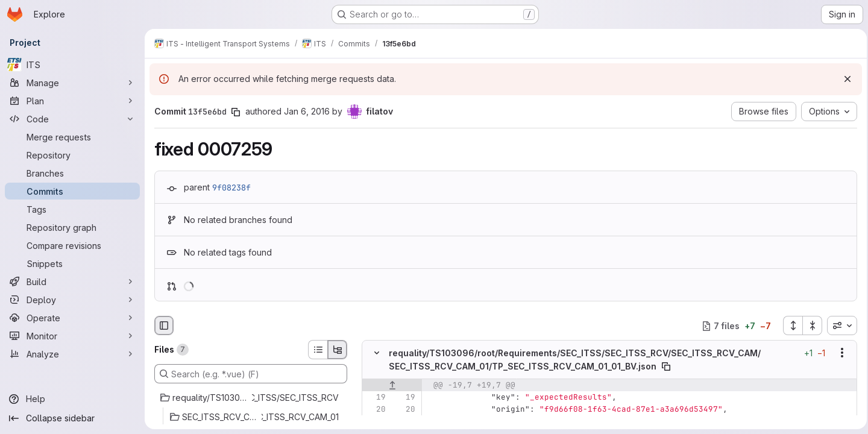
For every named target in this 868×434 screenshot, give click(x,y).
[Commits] (72, 191)
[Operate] (72, 318)
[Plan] (72, 101)
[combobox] (838, 325)
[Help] (72, 399)
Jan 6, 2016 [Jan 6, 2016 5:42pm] (307, 111)
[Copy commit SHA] (236, 112)
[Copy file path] (666, 366)
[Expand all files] (789, 325)
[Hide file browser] (164, 325)
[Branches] (72, 173)
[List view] (318, 350)
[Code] (72, 119)
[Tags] (72, 209)
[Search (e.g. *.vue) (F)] (251, 374)
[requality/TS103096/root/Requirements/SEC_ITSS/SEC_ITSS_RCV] (251, 398)
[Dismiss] (844, 79)
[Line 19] (376, 397)
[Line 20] (376, 409)
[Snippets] (72, 263)
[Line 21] (376, 421)
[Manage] (72, 83)
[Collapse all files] (809, 325)
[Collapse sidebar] (72, 418)
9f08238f (231, 187)
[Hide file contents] (377, 353)
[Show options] (838, 353)
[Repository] (72, 155)
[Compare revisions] (72, 245)
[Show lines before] (392, 385)
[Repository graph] (72, 227)
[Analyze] (72, 354)
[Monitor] (72, 336)
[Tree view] (338, 350)
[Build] (72, 281)
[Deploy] (72, 300)
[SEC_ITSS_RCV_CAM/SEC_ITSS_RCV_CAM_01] (251, 417)
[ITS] (72, 64)
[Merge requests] (72, 137)
